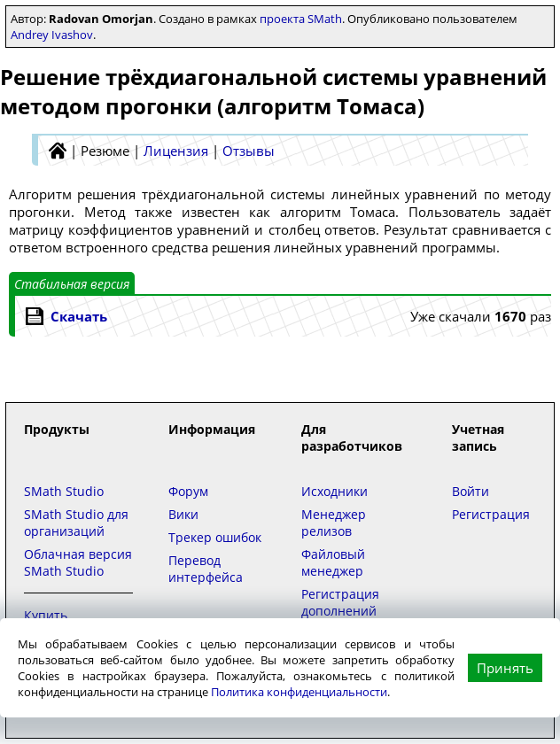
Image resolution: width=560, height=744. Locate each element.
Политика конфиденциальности (299, 692)
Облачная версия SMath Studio (78, 562)
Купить (46, 615)
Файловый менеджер (333, 562)
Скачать (79, 316)
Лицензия (176, 151)
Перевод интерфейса (206, 569)
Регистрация (491, 514)
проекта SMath (301, 19)
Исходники (334, 491)
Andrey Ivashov (52, 35)
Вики (183, 514)
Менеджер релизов (334, 523)
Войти (471, 491)
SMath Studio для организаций (76, 523)
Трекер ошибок (215, 537)
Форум (188, 491)
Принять (505, 668)
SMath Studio (64, 491)
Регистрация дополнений (340, 602)
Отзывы (249, 151)
